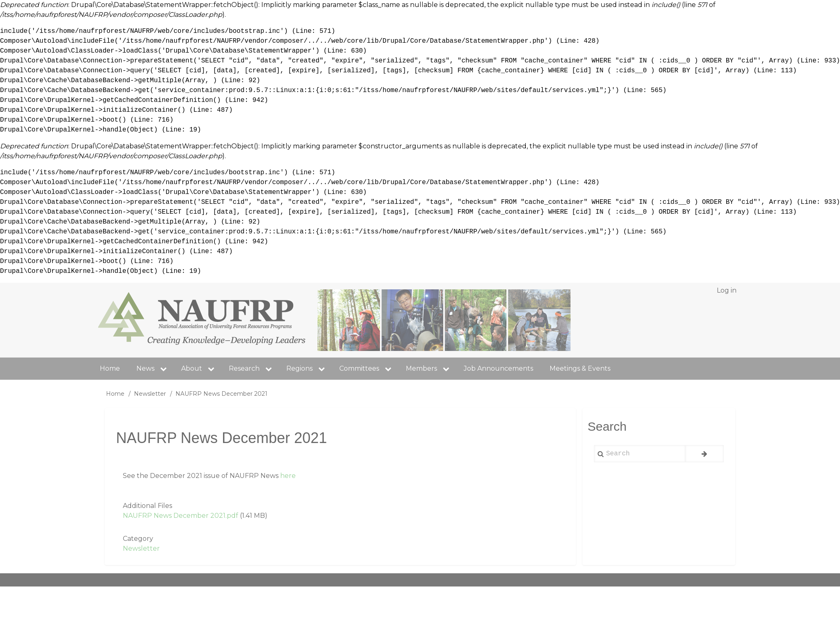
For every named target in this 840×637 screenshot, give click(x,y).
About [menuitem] (192, 368)
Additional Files (147, 506)
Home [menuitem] (110, 368)
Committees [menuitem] (368, 369)
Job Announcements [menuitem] (498, 368)
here (288, 476)
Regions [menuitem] (309, 369)
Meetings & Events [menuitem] (580, 368)
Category (138, 539)
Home (115, 394)
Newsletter (150, 394)
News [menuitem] (155, 369)
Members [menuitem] (431, 369)
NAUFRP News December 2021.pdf (181, 516)
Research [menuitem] (253, 369)
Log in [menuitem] (727, 290)
